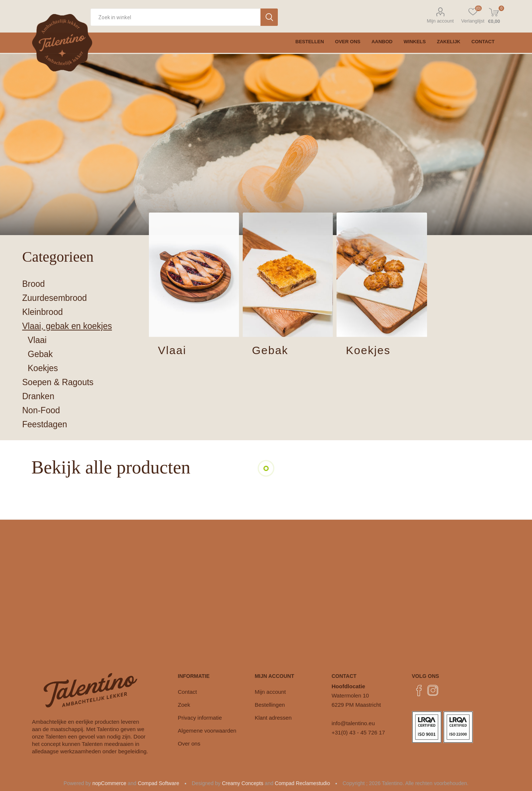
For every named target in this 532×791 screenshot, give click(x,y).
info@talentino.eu (353, 723)
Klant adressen (273, 718)
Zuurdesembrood (54, 298)
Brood (33, 284)
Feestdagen (45, 424)
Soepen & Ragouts (58, 382)
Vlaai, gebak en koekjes (67, 326)
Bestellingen (270, 705)
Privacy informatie (200, 718)
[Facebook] (419, 690)
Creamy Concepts (243, 783)
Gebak (270, 350)
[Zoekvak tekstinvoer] (175, 17)
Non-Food (41, 410)
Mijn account (440, 21)
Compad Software (158, 783)
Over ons (189, 744)
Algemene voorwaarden (207, 731)
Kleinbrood (42, 312)
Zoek (184, 705)
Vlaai (172, 350)
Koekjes (368, 350)
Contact (187, 692)
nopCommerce (109, 783)
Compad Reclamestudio (302, 783)
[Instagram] (433, 690)
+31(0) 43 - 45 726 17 (359, 732)
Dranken (38, 396)
